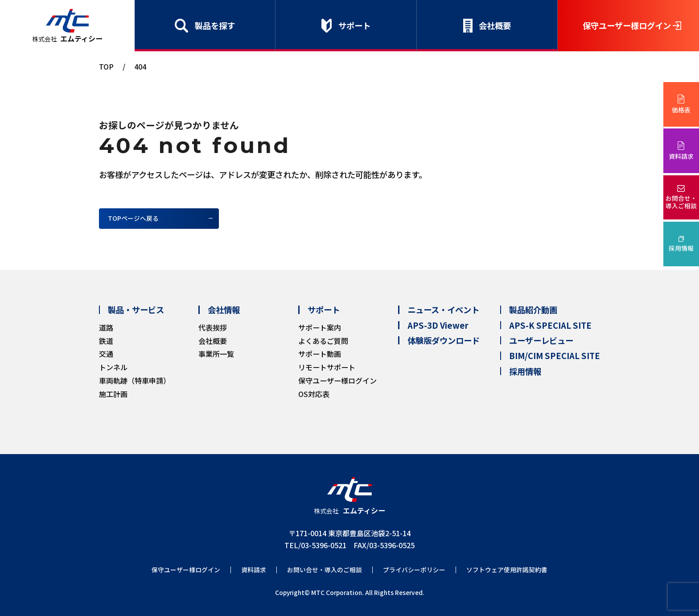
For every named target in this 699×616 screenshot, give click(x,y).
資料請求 (681, 156)
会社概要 (495, 25)
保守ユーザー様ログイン (627, 25)
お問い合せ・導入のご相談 (325, 570)
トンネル (113, 367)
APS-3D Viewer (438, 325)
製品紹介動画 (533, 310)
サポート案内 (320, 327)
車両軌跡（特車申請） (135, 380)
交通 (106, 354)
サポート (354, 25)
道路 (106, 327)
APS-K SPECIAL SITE (550, 325)
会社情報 (224, 310)
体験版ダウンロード (444, 340)
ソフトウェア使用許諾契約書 (507, 570)
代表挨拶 (213, 327)
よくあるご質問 (323, 341)
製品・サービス (136, 310)
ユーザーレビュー (541, 340)
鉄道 (106, 341)
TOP (106, 66)
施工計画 (113, 394)
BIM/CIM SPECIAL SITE (555, 356)
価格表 (681, 110)
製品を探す (215, 25)
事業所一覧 (216, 354)
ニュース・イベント (443, 310)
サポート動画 (320, 354)
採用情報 (681, 248)
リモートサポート (327, 367)
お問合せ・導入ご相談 (681, 202)
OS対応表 (314, 394)
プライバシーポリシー (414, 570)
